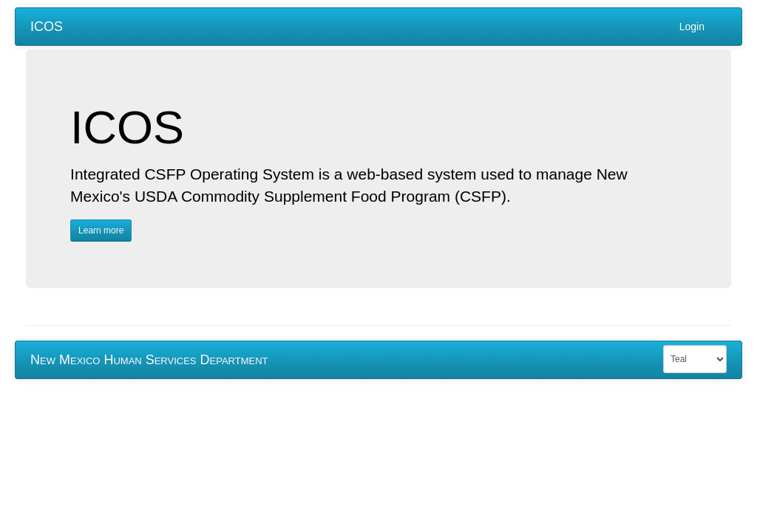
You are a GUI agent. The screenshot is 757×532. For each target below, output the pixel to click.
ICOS (47, 27)
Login (692, 27)
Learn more (101, 231)
